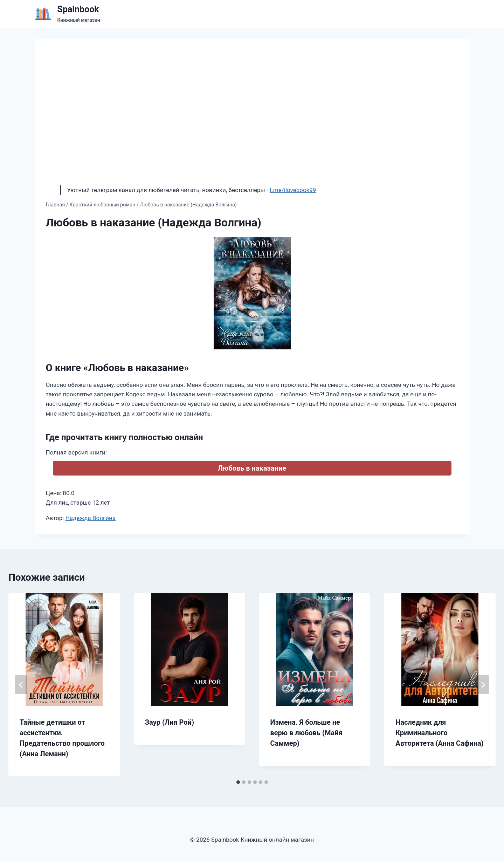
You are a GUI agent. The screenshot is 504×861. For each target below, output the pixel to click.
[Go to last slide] (21, 685)
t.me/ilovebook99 (293, 190)
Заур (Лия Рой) (170, 722)
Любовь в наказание (252, 468)
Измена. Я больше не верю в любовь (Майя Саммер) (306, 733)
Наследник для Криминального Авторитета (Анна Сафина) (440, 733)
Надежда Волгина (91, 518)
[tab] (238, 782)
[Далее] (483, 685)
